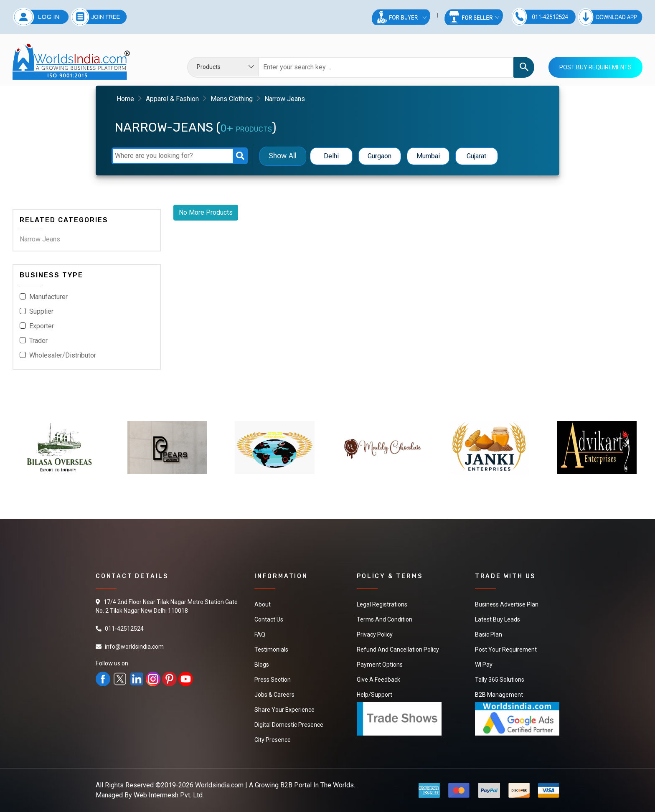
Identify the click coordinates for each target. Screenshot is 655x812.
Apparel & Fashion (172, 99)
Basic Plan (489, 634)
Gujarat (476, 156)
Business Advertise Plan (507, 604)
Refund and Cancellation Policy (398, 650)
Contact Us (269, 619)
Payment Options (380, 665)
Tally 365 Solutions (500, 680)
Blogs (262, 665)
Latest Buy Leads (498, 619)
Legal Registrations (382, 604)
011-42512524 (124, 629)
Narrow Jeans (40, 239)
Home (125, 99)
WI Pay (484, 665)
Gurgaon (380, 156)
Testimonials (271, 650)
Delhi (331, 156)
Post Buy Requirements (595, 67)
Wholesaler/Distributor (63, 355)
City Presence (273, 740)
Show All (283, 156)
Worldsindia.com (219, 785)
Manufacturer (48, 297)
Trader (38, 341)
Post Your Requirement (506, 650)
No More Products (206, 212)
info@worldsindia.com (134, 647)
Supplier (41, 311)
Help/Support (374, 695)
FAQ (260, 634)
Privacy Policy (375, 634)
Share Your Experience (284, 710)
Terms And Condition (385, 619)
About (263, 604)
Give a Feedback (378, 680)
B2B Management (499, 695)
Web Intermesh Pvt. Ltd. (169, 795)
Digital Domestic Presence (289, 725)
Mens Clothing (232, 99)
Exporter (42, 326)
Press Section (273, 680)
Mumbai (428, 156)
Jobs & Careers (274, 695)
